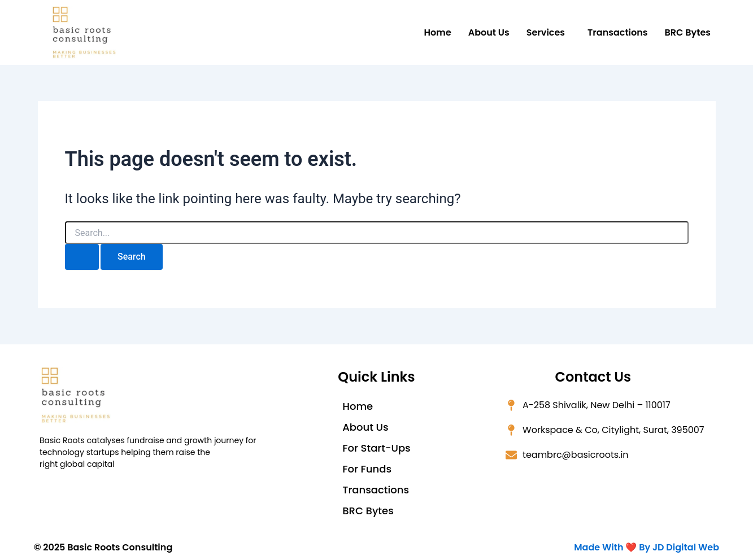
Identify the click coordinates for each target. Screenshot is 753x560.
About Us (489, 32)
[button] (549, 33)
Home (437, 32)
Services (546, 32)
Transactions (617, 32)
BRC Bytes (688, 32)
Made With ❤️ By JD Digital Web (647, 547)
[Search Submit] (82, 257)
